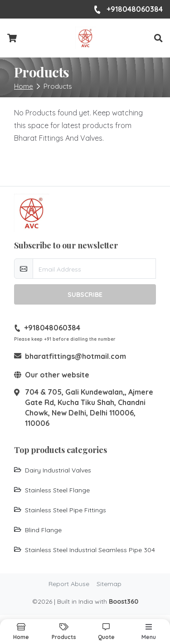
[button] (158, 38)
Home (24, 86)
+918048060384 (128, 10)
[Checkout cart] (12, 38)
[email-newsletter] (95, 269)
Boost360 (124, 601)
